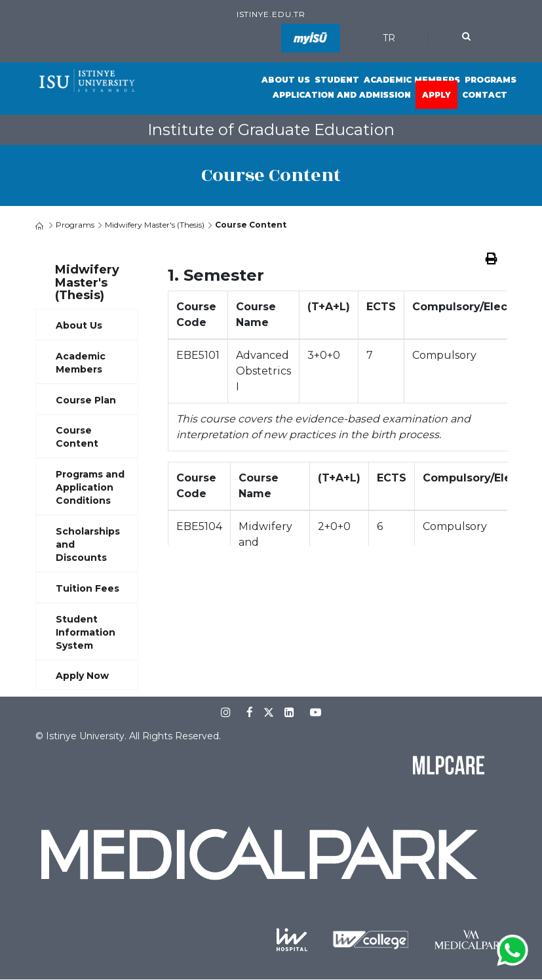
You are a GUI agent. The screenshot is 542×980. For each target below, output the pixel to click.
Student (337, 80)
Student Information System (86, 632)
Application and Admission (342, 95)
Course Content (77, 437)
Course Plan (86, 400)
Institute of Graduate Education (271, 130)
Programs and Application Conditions (90, 487)
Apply (436, 95)
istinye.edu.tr (271, 14)
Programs (491, 80)
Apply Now (82, 676)
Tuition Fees (87, 588)
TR (389, 38)
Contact (485, 95)
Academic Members (412, 80)
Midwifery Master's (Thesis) (155, 225)
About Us (286, 80)
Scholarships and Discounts (88, 544)
